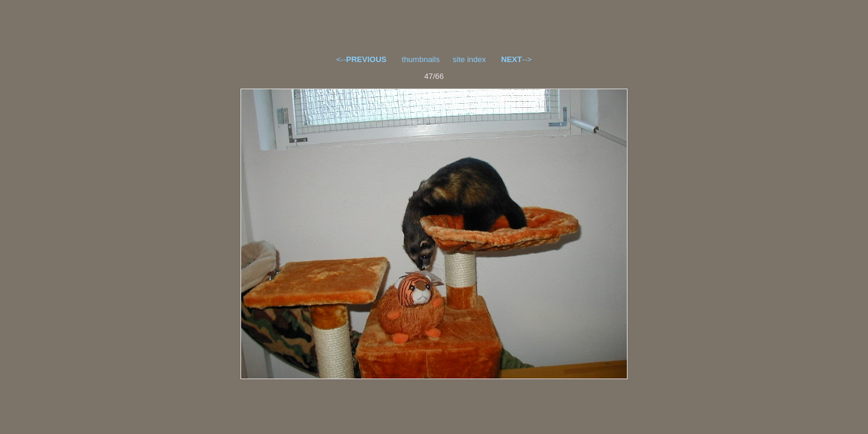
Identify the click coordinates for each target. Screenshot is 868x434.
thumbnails (421, 59)
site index (469, 59)
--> (516, 59)
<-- (361, 59)
